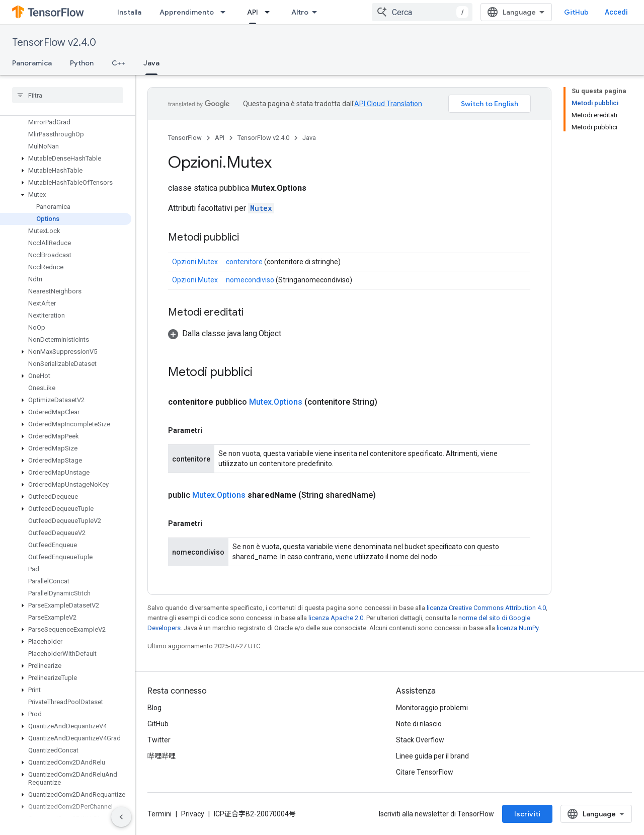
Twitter (159, 740)
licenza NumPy (517, 628)
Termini (159, 814)
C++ (118, 63)
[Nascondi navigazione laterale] (121, 817)
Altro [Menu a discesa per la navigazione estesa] (300, 12)
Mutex (261, 208)
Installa (129, 12)
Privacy (193, 814)
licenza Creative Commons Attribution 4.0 (486, 608)
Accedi (616, 12)
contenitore (244, 262)
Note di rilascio (419, 724)
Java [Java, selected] (151, 63)
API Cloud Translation (388, 104)
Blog (154, 708)
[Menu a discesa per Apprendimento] (226, 12)
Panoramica (32, 63)
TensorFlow (185, 138)
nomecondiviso (250, 280)
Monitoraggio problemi (432, 708)
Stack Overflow (420, 740)
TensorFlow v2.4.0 (54, 43)
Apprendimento (187, 12)
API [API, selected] (253, 12)
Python (82, 63)
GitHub (576, 12)
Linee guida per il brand (432, 756)
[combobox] (422, 12)
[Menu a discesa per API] (270, 12)
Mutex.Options (276, 402)
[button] (66, 159)
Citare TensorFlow (425, 772)
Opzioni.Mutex (195, 262)
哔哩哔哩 (162, 756)
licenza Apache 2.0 (336, 618)
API (220, 138)
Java (309, 138)
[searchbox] (68, 95)
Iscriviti (527, 814)
